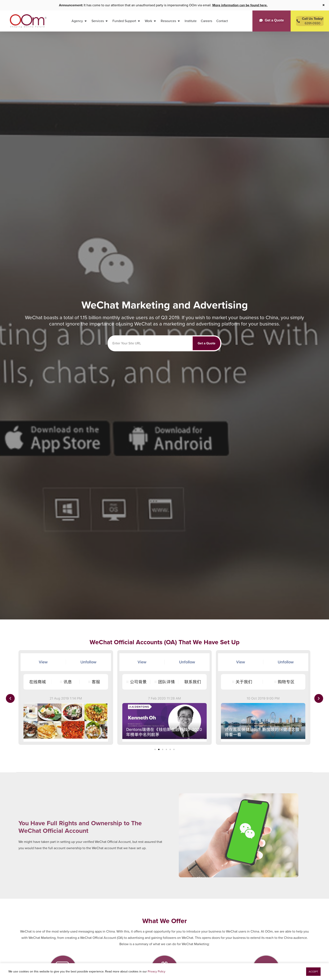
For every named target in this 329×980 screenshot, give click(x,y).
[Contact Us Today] (310, 21)
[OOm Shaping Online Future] (28, 21)
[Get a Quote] (272, 20)
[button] (10, 698)
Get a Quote (207, 343)
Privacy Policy (157, 971)
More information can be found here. (240, 5)
